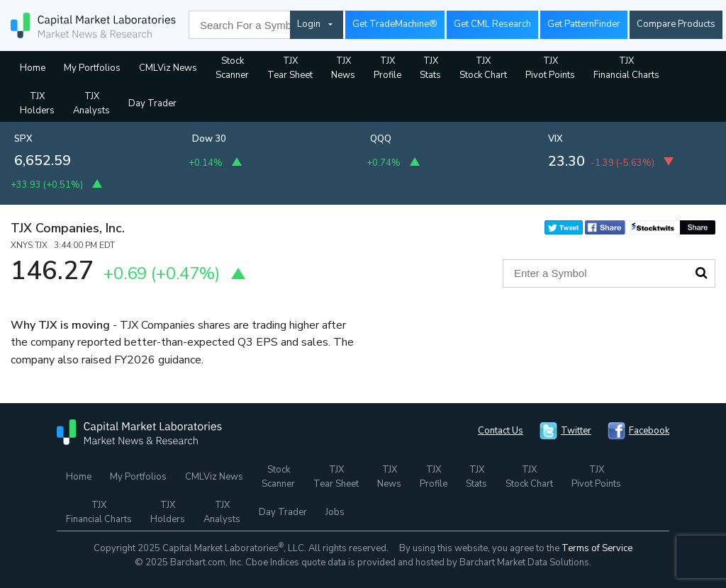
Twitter (576, 431)
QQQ (381, 139)
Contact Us (501, 431)
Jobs (335, 512)
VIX (555, 139)
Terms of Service (597, 548)
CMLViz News (168, 68)
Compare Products (676, 24)
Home (33, 68)
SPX (23, 139)
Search (701, 273)
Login (309, 24)
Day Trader (152, 103)
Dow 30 (209, 139)
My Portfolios (92, 68)
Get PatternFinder (584, 24)
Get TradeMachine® (395, 24)
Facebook (649, 431)
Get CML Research (492, 24)
